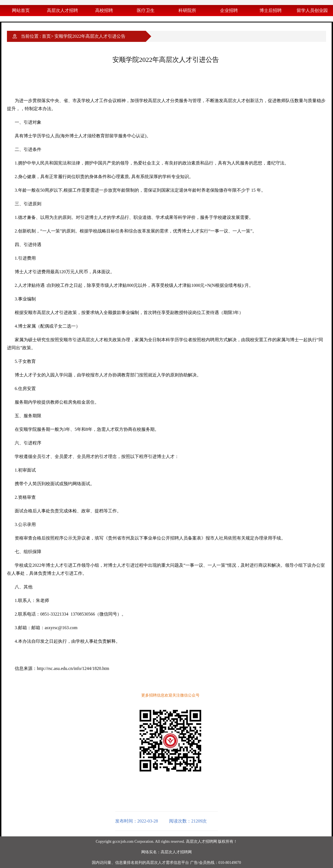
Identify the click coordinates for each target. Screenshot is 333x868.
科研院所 (187, 10)
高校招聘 (104, 10)
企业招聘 (229, 10)
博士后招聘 (271, 10)
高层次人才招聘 (62, 10)
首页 (46, 36)
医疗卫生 (146, 10)
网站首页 (21, 10)
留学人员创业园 (312, 10)
